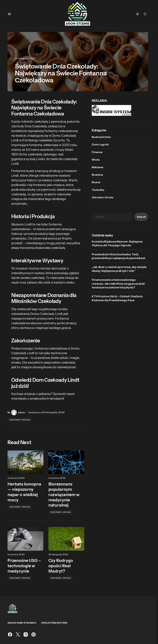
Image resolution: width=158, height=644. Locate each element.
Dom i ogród (100, 144)
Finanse (97, 152)
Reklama (97, 167)
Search (141, 217)
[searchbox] (112, 217)
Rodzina (97, 175)
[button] (9, 14)
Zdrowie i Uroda (20, 420)
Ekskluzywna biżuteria (54, 623)
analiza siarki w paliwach (22, 623)
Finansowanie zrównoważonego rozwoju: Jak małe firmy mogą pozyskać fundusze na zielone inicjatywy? (118, 284)
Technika (98, 190)
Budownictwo (101, 137)
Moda (96, 160)
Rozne (96, 182)
